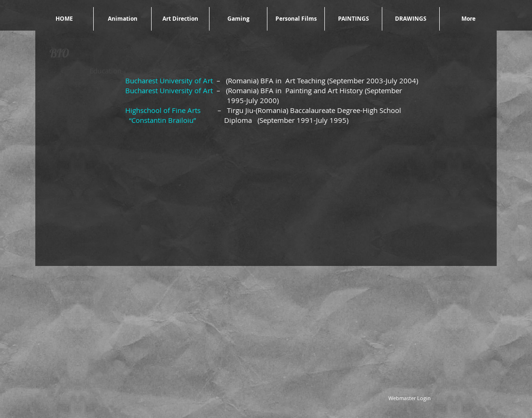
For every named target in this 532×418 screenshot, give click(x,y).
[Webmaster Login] (409, 398)
